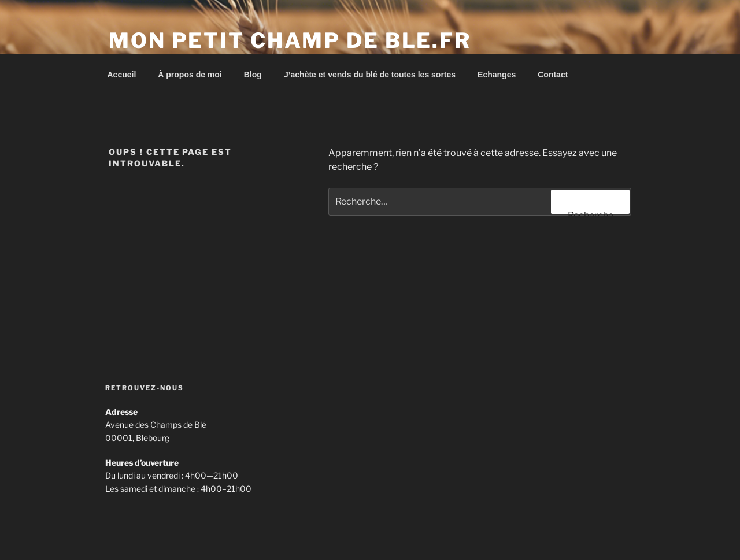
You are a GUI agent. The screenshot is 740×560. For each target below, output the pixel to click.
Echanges (497, 75)
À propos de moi (190, 75)
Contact (553, 75)
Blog (253, 75)
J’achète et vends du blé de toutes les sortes (370, 75)
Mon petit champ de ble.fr (290, 40)
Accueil (122, 75)
